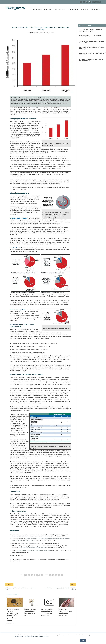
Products (47, 7)
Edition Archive (95, 7)
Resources (84, 7)
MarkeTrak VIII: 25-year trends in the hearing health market (34, 555)
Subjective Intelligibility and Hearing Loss (65, 616)
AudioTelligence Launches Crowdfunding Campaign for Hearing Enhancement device (13, 620)
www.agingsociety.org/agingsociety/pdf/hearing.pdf (33, 552)
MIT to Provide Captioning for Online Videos (47, 616)
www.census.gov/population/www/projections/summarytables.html (31, 541)
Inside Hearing (72, 7)
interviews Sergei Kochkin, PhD (27, 548)
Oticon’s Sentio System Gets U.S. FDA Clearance (30, 616)
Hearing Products (40, 29)
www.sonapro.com (37, 104)
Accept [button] (83, 640)
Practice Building (59, 7)
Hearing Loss (37, 7)
